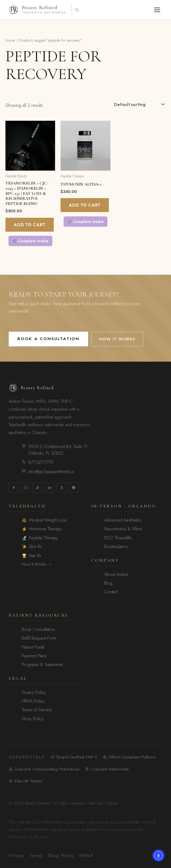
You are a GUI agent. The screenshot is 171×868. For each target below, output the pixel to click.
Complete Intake (31, 241)
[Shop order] (139, 104)
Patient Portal (33, 647)
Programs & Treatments (42, 665)
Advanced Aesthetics (123, 520)
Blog (108, 583)
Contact (111, 592)
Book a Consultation (48, 339)
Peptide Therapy (40, 538)
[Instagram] (26, 488)
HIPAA (86, 855)
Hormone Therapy (42, 529)
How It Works (117, 339)
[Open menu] (157, 10)
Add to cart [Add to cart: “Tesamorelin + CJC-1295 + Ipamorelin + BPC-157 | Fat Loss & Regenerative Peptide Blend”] (30, 225)
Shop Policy (33, 719)
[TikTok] (38, 488)
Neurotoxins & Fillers (123, 529)
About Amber (116, 574)
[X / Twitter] (62, 488)
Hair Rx (31, 556)
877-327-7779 (37, 462)
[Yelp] (74, 488)
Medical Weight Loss (44, 520)
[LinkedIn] (50, 488)
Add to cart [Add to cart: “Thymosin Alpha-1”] (85, 205)
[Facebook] (14, 488)
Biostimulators (116, 547)
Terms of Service (37, 710)
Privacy (16, 855)
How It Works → (37, 564)
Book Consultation (38, 630)
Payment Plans (34, 656)
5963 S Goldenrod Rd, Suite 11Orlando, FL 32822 (55, 450)
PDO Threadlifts (118, 538)
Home (10, 40)
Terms (36, 855)
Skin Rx (32, 547)
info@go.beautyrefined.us (48, 472)
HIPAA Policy (33, 701)
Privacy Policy (34, 692)
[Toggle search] (77, 10)
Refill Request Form (39, 638)
